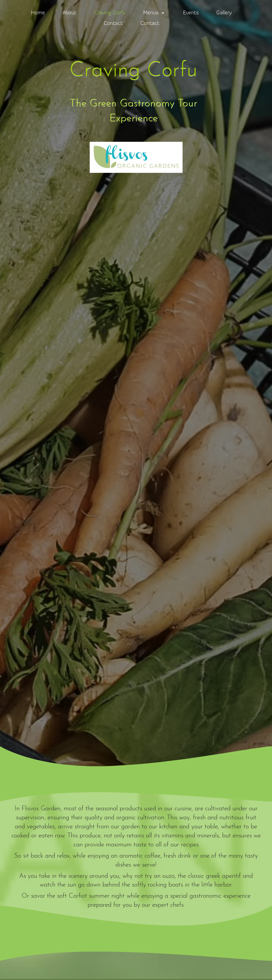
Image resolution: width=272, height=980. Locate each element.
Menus (154, 13)
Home (38, 13)
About (70, 13)
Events (191, 13)
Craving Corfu (110, 13)
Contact (113, 24)
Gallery (224, 13)
